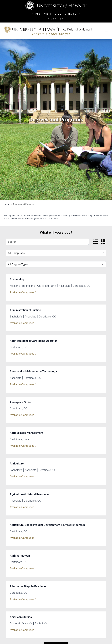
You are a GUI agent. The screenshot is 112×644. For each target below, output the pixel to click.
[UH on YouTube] (56, 19)
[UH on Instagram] (53, 19)
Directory (72, 14)
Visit (48, 14)
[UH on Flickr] (60, 19)
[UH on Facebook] (51, 19)
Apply (37, 14)
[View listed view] (95, 242)
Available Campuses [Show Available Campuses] (23, 292)
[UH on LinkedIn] (58, 19)
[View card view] (103, 242)
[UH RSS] (63, 19)
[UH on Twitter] (49, 19)
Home (7, 204)
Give (58, 14)
